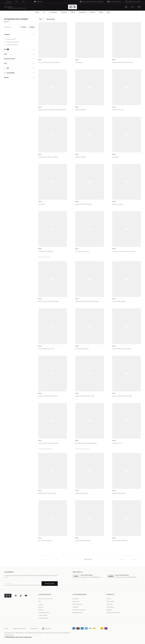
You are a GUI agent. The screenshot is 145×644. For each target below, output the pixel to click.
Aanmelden (76, 599)
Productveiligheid (43, 618)
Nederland (46, 628)
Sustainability (110, 607)
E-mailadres (8, 583)
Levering (41, 604)
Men (16, 2)
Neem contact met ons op (46, 599)
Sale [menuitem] (44, 12)
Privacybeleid (34, 628)
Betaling (41, 607)
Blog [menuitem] (108, 12)
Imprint (7, 628)
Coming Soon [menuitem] (53, 12)
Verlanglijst (76, 607)
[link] (76, 599)
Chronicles (109, 604)
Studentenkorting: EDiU (113, 612)
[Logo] (72, 7)
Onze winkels (110, 601)
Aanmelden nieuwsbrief (79, 610)
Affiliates (109, 610)
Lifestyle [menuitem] (93, 12)
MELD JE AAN (50, 583)
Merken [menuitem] (101, 12)
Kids (23, 2)
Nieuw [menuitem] (37, 12)
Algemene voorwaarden (20, 628)
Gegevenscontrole (77, 612)
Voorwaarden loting (44, 612)
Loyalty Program (43, 615)
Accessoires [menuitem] (83, 12)
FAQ (40, 601)
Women (9, 2)
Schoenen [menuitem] (64, 12)
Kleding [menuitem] (73, 12)
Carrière (109, 599)
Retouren (41, 610)
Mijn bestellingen (77, 604)
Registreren (76, 601)
